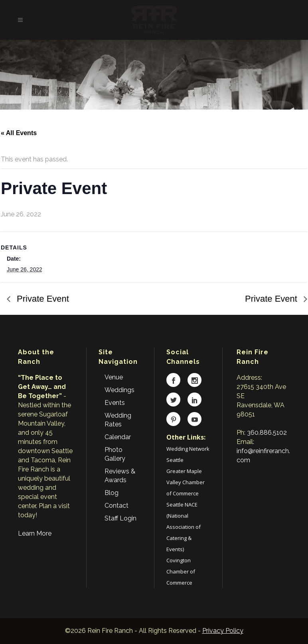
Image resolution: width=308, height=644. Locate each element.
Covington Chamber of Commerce (181, 571)
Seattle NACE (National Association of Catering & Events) (184, 527)
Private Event (42, 299)
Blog (112, 493)
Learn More (35, 533)
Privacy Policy (223, 631)
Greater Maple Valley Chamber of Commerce (186, 482)
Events (115, 403)
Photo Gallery (115, 454)
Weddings (119, 390)
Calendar (118, 437)
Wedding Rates (118, 420)
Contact (116, 506)
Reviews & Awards (120, 476)
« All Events (19, 133)
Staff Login (120, 518)
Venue (114, 377)
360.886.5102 (267, 433)
